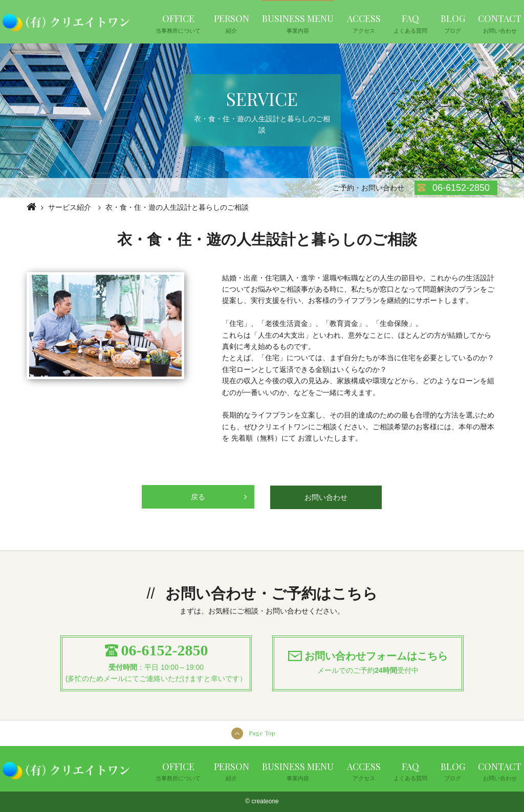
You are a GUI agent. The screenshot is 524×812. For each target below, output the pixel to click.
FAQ (410, 23)
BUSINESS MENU (298, 23)
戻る (219, 493)
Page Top (262, 733)
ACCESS (364, 23)
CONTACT (500, 23)
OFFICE (178, 23)
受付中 (408, 670)
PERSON (232, 23)
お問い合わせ (326, 497)
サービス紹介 (70, 207)
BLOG (453, 23)
